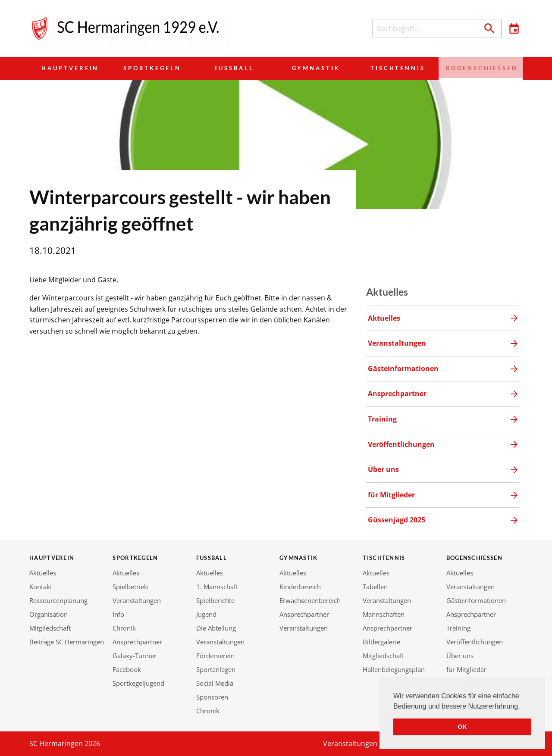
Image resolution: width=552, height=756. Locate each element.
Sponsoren (212, 697)
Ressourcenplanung (58, 600)
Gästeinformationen (476, 600)
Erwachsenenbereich (310, 600)
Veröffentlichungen (475, 642)
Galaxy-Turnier (135, 656)
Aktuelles (43, 573)
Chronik (124, 628)
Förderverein (215, 656)
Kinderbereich (300, 587)
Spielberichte (215, 600)
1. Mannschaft (217, 587)
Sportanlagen (216, 669)
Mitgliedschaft (50, 628)
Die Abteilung (216, 628)
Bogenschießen (480, 68)
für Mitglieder (466, 669)
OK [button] (462, 727)
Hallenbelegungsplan (394, 669)
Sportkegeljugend (138, 683)
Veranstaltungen (137, 600)
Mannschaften (384, 614)
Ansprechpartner (137, 642)
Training (458, 628)
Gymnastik (315, 68)
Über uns (460, 656)
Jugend (206, 614)
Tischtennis (396, 68)
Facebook (127, 669)
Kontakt (41, 587)
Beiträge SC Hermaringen (67, 642)
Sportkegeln (152, 68)
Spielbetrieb (130, 587)
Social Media (215, 683)
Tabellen (375, 587)
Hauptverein (70, 68)
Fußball (233, 68)
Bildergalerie (381, 642)
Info (118, 614)
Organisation (49, 614)
